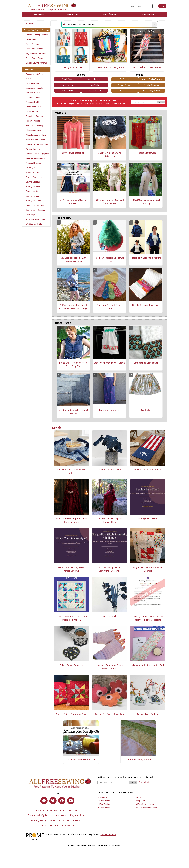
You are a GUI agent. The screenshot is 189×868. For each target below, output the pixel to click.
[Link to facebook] (44, 801)
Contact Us (66, 810)
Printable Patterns (94, 91)
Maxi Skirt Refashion (110, 410)
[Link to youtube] (71, 801)
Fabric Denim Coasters (71, 665)
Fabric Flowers (67, 85)
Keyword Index (78, 815)
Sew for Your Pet (33, 173)
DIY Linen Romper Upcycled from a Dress (110, 202)
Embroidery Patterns (35, 116)
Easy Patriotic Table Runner (148, 470)
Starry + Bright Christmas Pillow (71, 714)
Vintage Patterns (94, 79)
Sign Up (161, 102)
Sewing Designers (34, 182)
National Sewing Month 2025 (81, 760)
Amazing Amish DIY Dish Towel (110, 307)
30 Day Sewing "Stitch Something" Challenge (110, 569)
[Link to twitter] (53, 801)
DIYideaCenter (103, 808)
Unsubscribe (67, 826)
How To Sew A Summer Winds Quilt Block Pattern (71, 618)
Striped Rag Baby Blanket (138, 760)
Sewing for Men (33, 196)
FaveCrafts (102, 797)
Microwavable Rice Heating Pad (148, 665)
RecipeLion (140, 801)
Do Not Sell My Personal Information (48, 815)
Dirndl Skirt (146, 410)
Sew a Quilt (31, 168)
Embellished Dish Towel (146, 363)
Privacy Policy (109, 104)
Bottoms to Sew (33, 93)
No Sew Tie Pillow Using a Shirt (110, 67)
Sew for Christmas (152, 85)
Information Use (122, 104)
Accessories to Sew (34, 74)
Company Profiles (33, 102)
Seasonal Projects (34, 163)
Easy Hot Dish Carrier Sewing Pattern (71, 471)
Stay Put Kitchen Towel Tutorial (110, 363)
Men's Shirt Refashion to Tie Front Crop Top (73, 365)
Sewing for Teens (33, 201)
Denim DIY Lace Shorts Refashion (110, 155)
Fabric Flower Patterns (35, 58)
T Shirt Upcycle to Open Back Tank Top (146, 202)
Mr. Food (139, 797)
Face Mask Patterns (34, 49)
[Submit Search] (162, 6)
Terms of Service (49, 826)
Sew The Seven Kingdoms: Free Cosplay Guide (71, 520)
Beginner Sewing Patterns (152, 79)
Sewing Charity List (34, 177)
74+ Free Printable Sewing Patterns (73, 202)
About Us (39, 810)
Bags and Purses (33, 83)
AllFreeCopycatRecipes (146, 804)
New (57, 428)
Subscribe (30, 24)
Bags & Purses (67, 79)
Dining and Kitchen (34, 107)
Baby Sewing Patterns (152, 91)
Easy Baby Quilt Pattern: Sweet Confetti (148, 569)
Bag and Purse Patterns (36, 53)
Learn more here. (108, 835)
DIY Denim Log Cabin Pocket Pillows (73, 412)
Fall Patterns (125, 79)
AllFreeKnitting (104, 804)
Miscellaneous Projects (36, 140)
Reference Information (35, 158)
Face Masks (94, 85)
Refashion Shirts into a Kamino (146, 258)
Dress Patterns (32, 44)
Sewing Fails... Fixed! (148, 518)
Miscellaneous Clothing (36, 135)
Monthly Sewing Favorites (37, 144)
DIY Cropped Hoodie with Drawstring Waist (73, 260)
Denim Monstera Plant (110, 470)
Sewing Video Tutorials (36, 210)
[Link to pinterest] (62, 801)
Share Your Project (73, 820)
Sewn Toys (31, 215)
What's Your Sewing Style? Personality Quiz (71, 569)
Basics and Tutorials (34, 88)
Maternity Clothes (33, 130)
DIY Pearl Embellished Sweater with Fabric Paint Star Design (73, 307)
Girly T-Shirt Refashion (73, 153)
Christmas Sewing (34, 97)
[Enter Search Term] (141, 6)
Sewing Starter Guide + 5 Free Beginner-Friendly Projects (148, 618)
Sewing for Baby (33, 187)
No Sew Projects (33, 149)
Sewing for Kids (33, 191)
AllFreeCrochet (104, 801)
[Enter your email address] (113, 782)
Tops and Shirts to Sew (36, 219)
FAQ (77, 810)
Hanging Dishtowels (146, 153)
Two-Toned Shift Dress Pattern (147, 67)
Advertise (52, 810)
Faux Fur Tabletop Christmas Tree (110, 260)
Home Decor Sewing (35, 126)
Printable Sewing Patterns (37, 35)
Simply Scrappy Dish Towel (146, 305)
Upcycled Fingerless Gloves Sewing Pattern (110, 667)
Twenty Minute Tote (72, 67)
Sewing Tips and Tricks (36, 205)
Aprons (29, 79)
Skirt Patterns (32, 39)
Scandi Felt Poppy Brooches (110, 714)
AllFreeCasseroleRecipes (146, 808)
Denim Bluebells (110, 616)
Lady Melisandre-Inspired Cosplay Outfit (110, 520)
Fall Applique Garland (148, 714)
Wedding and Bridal (34, 224)
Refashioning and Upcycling (38, 154)
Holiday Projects (33, 121)
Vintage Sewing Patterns (36, 63)
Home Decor (125, 91)
